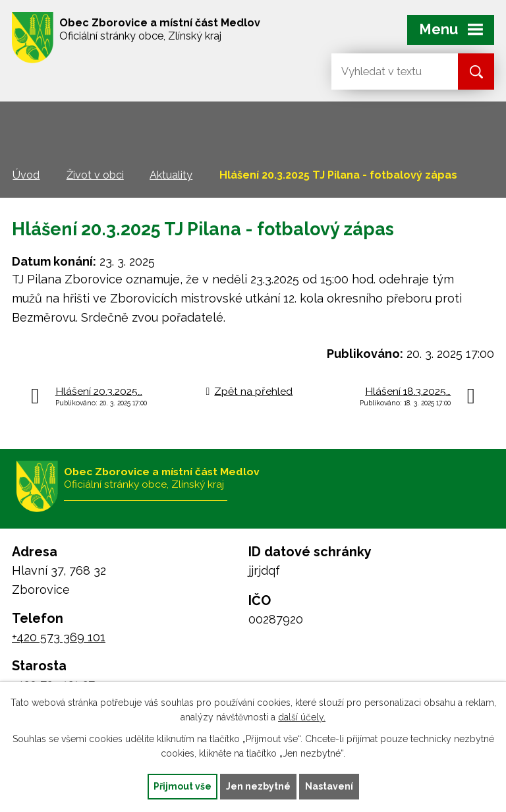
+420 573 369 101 (59, 637)
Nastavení (329, 786)
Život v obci (95, 175)
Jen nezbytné (258, 786)
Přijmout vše (183, 786)
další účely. (302, 718)
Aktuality (171, 175)
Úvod (26, 175)
